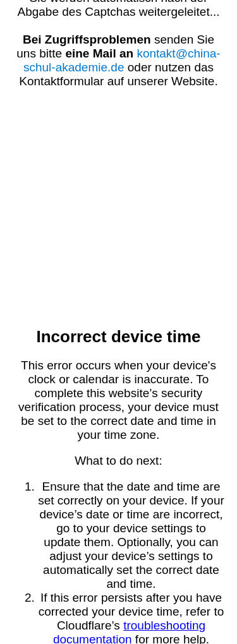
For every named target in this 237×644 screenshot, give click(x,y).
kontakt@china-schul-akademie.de (122, 60)
